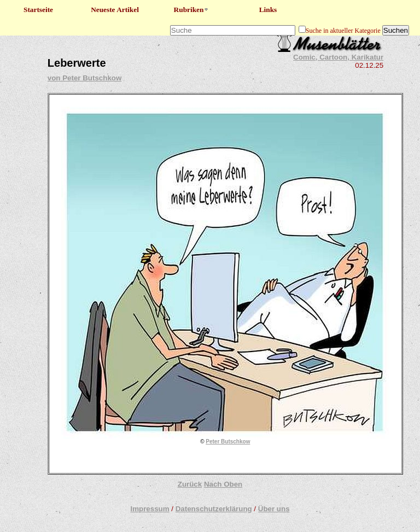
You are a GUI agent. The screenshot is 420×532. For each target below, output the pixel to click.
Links (268, 10)
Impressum (150, 509)
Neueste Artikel (115, 10)
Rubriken (192, 10)
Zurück (190, 484)
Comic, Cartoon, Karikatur (338, 57)
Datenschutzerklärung (214, 509)
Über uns (274, 509)
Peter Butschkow (228, 442)
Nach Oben (223, 484)
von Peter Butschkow (85, 78)
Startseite (38, 10)
